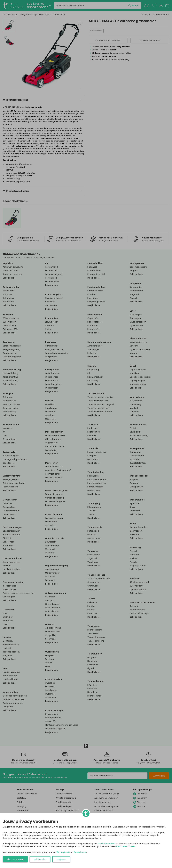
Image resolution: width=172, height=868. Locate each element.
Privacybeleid (64, 852)
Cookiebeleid (80, 852)
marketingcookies (107, 844)
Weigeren (61, 859)
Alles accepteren (15, 859)
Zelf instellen (40, 859)
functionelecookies (126, 846)
